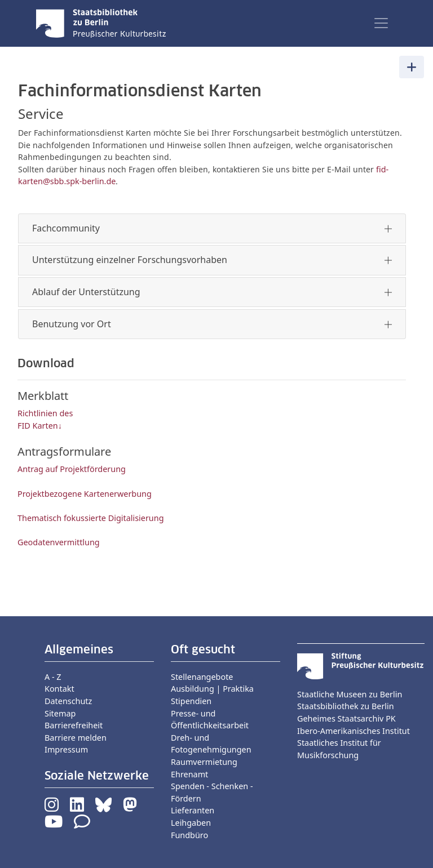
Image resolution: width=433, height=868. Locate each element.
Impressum (66, 749)
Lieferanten (193, 810)
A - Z (53, 677)
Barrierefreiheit (74, 725)
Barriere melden (76, 738)
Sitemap (60, 713)
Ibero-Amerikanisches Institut (354, 731)
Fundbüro (189, 835)
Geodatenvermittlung (59, 542)
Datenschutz (68, 701)
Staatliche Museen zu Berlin (350, 694)
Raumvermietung (204, 762)
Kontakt (59, 689)
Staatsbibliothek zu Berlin (346, 706)
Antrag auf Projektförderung (72, 469)
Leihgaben (191, 823)
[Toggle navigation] (381, 23)
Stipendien (191, 701)
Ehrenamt (189, 774)
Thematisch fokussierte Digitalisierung (91, 518)
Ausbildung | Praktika (212, 689)
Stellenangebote (202, 677)
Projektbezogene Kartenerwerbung (85, 494)
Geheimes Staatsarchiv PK (346, 718)
